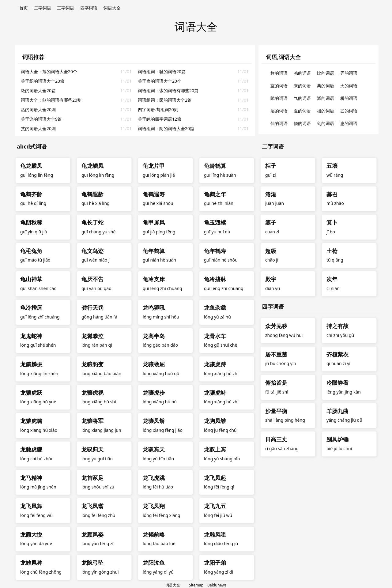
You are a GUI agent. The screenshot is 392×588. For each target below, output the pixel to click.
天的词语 (349, 86)
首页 (24, 8)
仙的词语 (279, 123)
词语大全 (112, 8)
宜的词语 (279, 86)
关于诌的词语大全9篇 (41, 119)
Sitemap (196, 585)
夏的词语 (302, 111)
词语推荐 (33, 57)
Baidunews (217, 585)
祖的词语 (326, 111)
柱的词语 (279, 73)
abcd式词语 (32, 146)
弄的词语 (349, 73)
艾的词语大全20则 (38, 128)
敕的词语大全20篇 (38, 90)
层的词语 (279, 111)
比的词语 (326, 73)
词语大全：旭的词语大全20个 (49, 72)
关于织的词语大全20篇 (43, 81)
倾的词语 (302, 123)
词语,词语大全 (283, 57)
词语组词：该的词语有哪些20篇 (168, 90)
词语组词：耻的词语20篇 (162, 72)
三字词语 (66, 8)
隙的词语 (279, 98)
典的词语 (326, 86)
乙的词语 (349, 111)
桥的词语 (349, 98)
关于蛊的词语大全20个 (160, 81)
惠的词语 (349, 123)
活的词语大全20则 (38, 109)
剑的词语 (326, 123)
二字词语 (43, 8)
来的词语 (302, 86)
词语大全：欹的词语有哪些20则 (51, 100)
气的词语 (302, 98)
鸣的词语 (302, 73)
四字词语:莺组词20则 (158, 109)
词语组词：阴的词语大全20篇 (166, 128)
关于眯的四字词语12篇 (160, 119)
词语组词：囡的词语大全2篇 (165, 100)
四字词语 (89, 8)
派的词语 (326, 98)
